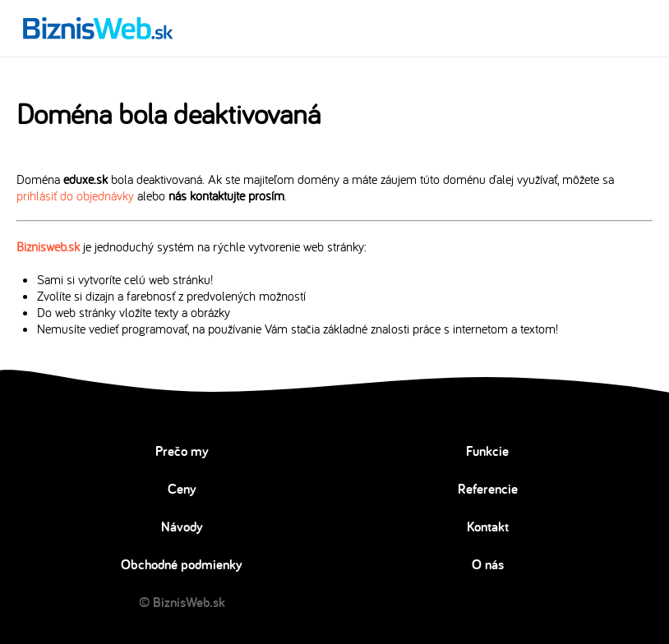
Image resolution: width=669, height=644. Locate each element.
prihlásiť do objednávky (75, 195)
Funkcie (487, 451)
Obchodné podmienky (182, 564)
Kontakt (488, 527)
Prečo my (182, 451)
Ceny (182, 489)
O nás (488, 564)
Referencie (488, 489)
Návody (182, 527)
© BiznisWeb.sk (182, 602)
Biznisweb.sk (48, 246)
